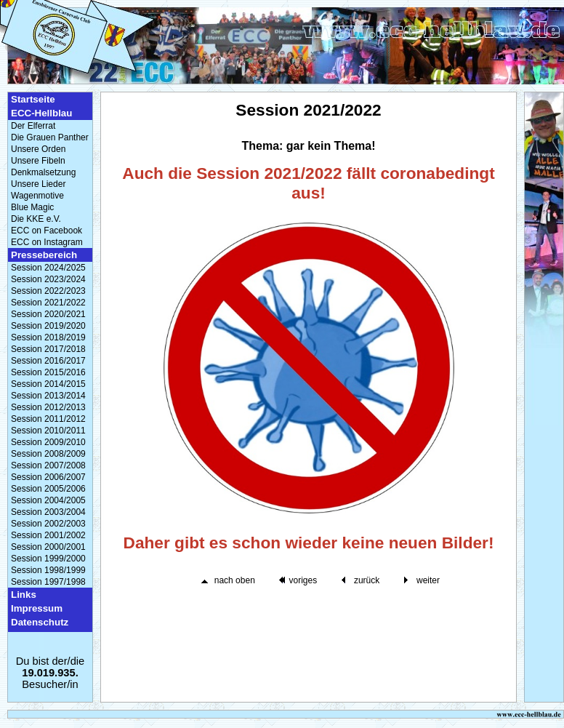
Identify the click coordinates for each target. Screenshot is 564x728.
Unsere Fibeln (38, 161)
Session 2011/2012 (48, 419)
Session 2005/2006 (48, 489)
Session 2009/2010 (48, 442)
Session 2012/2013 (48, 407)
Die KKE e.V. (36, 219)
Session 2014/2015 (48, 384)
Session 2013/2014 (48, 396)
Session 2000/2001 (48, 547)
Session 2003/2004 (48, 512)
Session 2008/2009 (48, 454)
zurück (367, 580)
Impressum (37, 608)
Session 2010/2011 (48, 431)
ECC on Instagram (47, 242)
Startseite (33, 99)
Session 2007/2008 (48, 465)
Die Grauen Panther (50, 137)
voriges (303, 580)
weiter (428, 580)
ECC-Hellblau (41, 113)
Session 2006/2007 (48, 477)
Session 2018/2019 (48, 337)
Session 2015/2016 (48, 372)
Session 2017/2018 (48, 349)
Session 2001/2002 (48, 535)
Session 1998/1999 (48, 570)
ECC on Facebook (47, 231)
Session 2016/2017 (48, 361)
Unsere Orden (38, 149)
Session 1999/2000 (48, 559)
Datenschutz (40, 622)
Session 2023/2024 (48, 279)
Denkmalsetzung (43, 172)
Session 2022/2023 (48, 291)
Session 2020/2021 (48, 314)
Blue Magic (32, 207)
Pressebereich (44, 255)
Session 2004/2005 (48, 500)
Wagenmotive (37, 196)
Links (24, 595)
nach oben (235, 580)
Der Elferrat (33, 126)
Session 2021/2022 (48, 303)
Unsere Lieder (38, 184)
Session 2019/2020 (48, 326)
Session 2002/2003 (48, 524)
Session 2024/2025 (48, 268)
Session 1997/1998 (48, 582)
